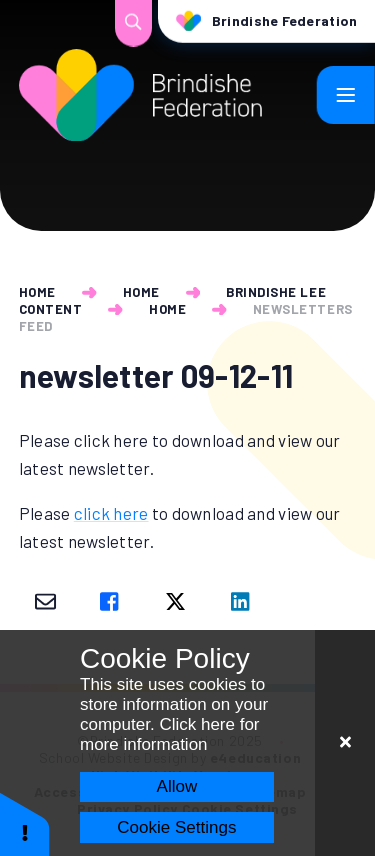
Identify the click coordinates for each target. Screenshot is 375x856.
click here (111, 513)
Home (37, 292)
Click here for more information (170, 734)
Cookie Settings (176, 827)
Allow (177, 786)
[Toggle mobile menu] (346, 95)
